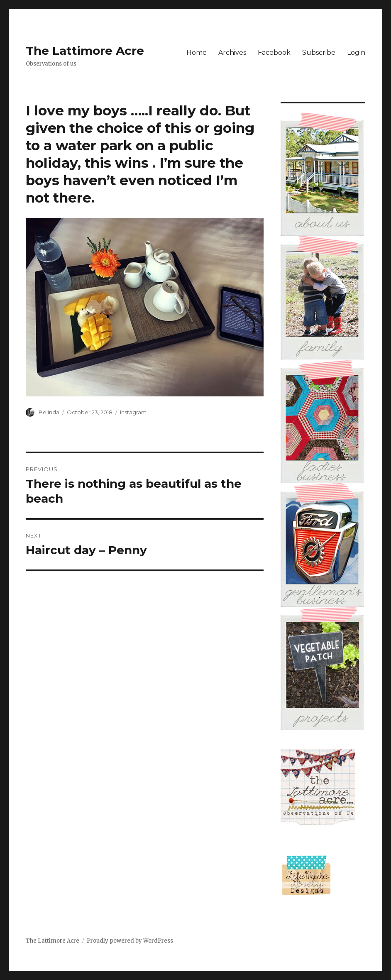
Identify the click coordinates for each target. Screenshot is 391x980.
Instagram (133, 412)
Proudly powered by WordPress (130, 941)
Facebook (274, 53)
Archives (232, 53)
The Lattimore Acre (85, 51)
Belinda (49, 412)
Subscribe (319, 53)
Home (197, 53)
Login (356, 53)
